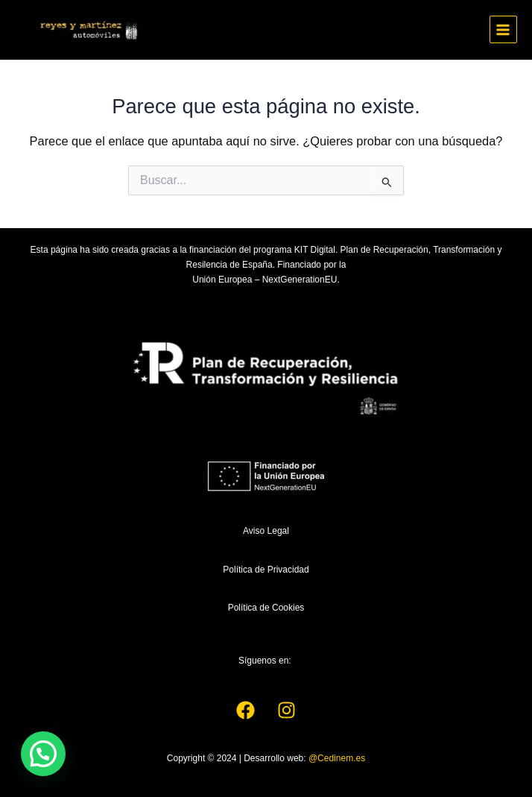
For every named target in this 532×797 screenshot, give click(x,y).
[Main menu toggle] (503, 29)
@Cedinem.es (337, 758)
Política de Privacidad (266, 570)
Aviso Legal (266, 531)
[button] (43, 754)
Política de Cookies (266, 608)
